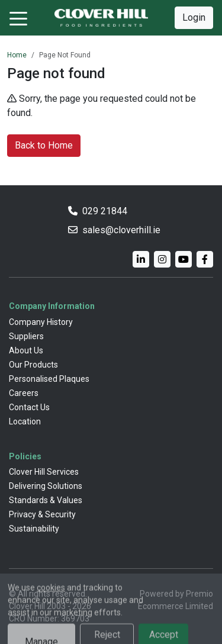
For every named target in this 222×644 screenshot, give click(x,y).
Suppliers (26, 336)
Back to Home (44, 145)
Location (25, 421)
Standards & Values (46, 500)
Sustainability (34, 529)
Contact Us (29, 407)
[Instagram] (162, 259)
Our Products (33, 365)
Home (17, 55)
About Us (26, 350)
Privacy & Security (42, 514)
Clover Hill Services (44, 472)
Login (194, 17)
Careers (24, 393)
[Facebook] (205, 259)
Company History (41, 322)
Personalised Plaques (49, 379)
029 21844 (105, 211)
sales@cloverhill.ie (121, 230)
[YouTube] (184, 259)
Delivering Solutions (46, 486)
